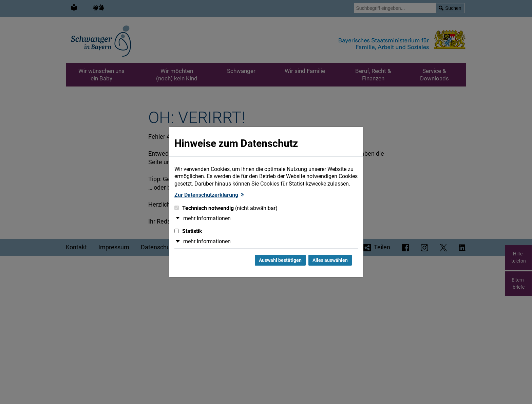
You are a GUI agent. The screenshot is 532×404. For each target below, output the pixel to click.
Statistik (188, 231)
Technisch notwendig (226, 208)
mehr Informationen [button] (207, 218)
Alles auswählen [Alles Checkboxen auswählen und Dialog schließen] (330, 260)
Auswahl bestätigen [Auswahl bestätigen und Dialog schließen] (280, 260)
